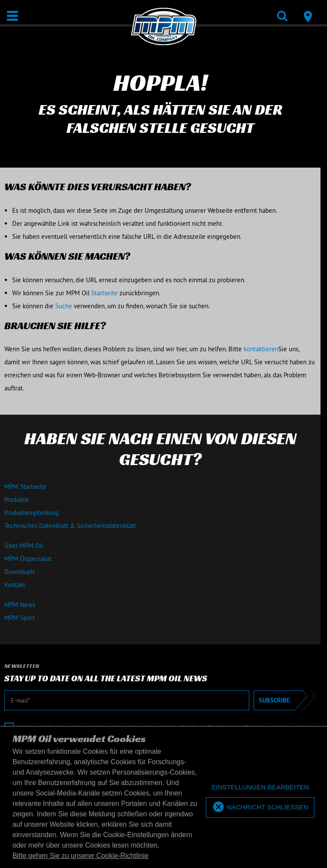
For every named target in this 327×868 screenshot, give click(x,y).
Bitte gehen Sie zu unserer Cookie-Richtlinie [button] (81, 856)
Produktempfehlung (31, 513)
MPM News (20, 605)
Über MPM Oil (24, 546)
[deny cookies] (260, 787)
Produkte (17, 500)
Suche (64, 306)
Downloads (20, 572)
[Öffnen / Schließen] (12, 16)
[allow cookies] (260, 807)
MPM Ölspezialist (28, 559)
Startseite (104, 293)
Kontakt (15, 585)
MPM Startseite (25, 487)
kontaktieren (261, 349)
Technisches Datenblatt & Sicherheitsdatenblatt (70, 526)
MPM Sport (20, 618)
